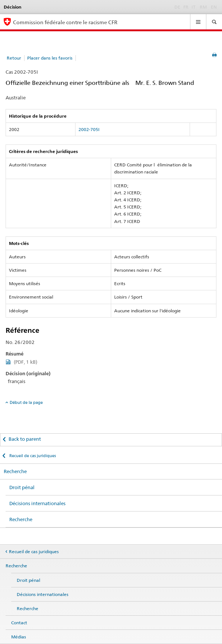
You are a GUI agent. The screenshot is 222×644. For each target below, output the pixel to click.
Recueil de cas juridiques (32, 456)
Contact (19, 623)
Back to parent (25, 439)
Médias (19, 637)
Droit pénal (22, 487)
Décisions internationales (37, 503)
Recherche (15, 471)
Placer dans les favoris (50, 58)
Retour (14, 58)
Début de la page (26, 402)
